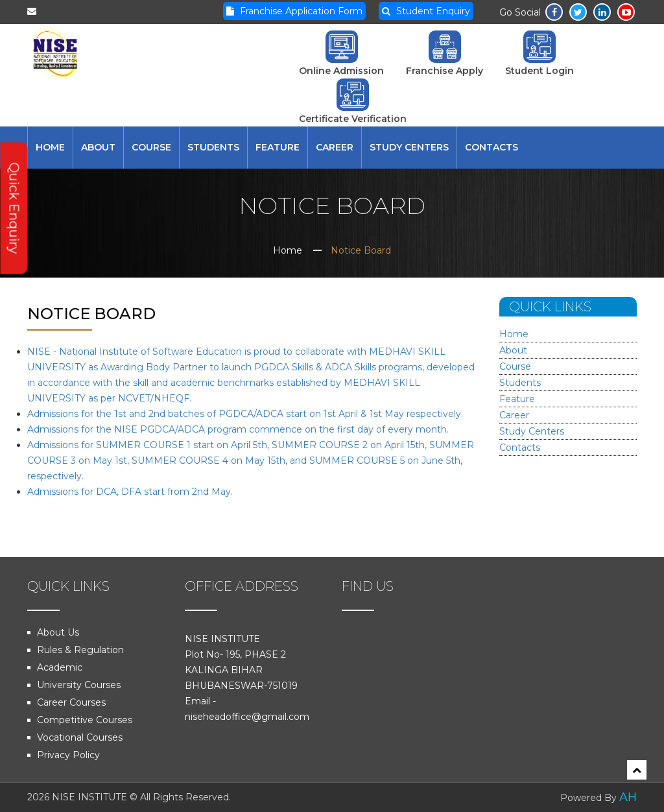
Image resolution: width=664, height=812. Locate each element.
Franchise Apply (445, 54)
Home (50, 148)
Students (213, 148)
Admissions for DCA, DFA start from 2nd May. (130, 492)
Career (335, 148)
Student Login (539, 54)
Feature (278, 148)
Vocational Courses (80, 737)
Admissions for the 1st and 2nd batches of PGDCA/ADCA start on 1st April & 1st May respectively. (245, 414)
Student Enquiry (426, 11)
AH (628, 797)
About (98, 148)
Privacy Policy (68, 755)
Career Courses (71, 702)
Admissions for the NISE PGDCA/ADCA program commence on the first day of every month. (238, 429)
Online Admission (341, 54)
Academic (60, 667)
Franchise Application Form (294, 11)
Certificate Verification (353, 101)
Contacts (492, 148)
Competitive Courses (85, 720)
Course (151, 148)
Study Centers (409, 148)
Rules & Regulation (80, 650)
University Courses (79, 685)
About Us (58, 632)
